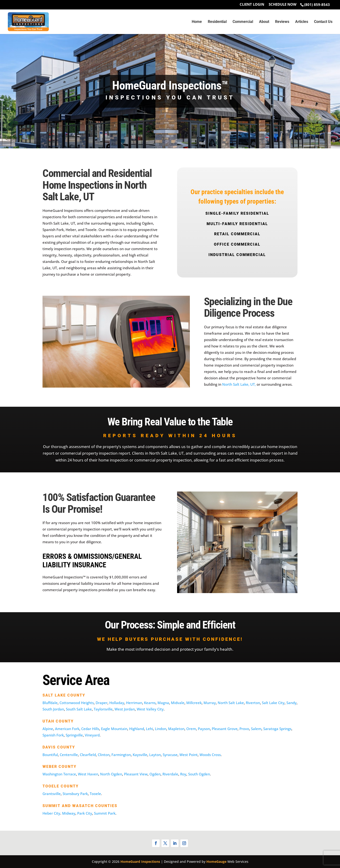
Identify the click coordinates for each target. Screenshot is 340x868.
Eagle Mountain (114, 729)
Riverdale (170, 774)
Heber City (51, 813)
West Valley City (150, 709)
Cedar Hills (90, 729)
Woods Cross (210, 755)
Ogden (155, 774)
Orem (191, 729)
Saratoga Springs (277, 729)
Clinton (104, 755)
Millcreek (194, 703)
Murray (210, 703)
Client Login (252, 5)
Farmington (121, 755)
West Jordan (125, 709)
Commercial (243, 22)
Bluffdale (50, 703)
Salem (256, 729)
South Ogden (199, 774)
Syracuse (170, 755)
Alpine (48, 729)
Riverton (253, 703)
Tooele (95, 794)
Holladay (117, 703)
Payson (204, 729)
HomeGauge (216, 862)
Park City (85, 813)
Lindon (161, 729)
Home (197, 22)
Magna (163, 703)
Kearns (150, 703)
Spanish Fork (53, 735)
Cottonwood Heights (77, 703)
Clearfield (88, 755)
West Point (189, 755)
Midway (69, 813)
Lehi (149, 729)
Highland (137, 729)
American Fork (67, 729)
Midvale (178, 703)
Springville (74, 735)
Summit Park (105, 813)
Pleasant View (136, 774)
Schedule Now (283, 5)
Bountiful (50, 755)
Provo (244, 729)
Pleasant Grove (225, 729)
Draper (102, 703)
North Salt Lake (231, 703)
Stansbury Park (75, 794)
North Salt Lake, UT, (239, 384)
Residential (217, 22)
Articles (302, 22)
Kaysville (140, 755)
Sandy (291, 703)
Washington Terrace (59, 774)
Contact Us (323, 22)
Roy (183, 774)
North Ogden (111, 774)
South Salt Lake (79, 709)
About (264, 22)
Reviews (282, 22)
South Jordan (53, 709)
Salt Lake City (273, 703)
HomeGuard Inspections (140, 862)
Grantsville (52, 794)
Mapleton (176, 729)
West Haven (88, 774)
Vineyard (92, 735)
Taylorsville (103, 709)
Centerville (69, 755)
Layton (155, 755)
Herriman (134, 703)
